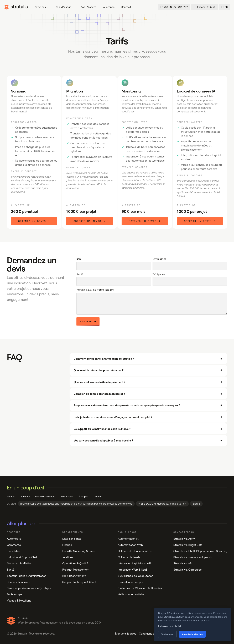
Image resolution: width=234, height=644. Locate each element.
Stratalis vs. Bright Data (188, 545)
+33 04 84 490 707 (174, 7)
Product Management (76, 570)
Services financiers (19, 582)
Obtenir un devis (34, 221)
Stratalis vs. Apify (184, 539)
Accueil (11, 496)
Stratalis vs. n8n (183, 563)
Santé (11, 570)
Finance (67, 545)
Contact (126, 7)
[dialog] (193, 625)
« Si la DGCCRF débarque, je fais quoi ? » (162, 504)
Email (80, 274)
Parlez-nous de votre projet (95, 290)
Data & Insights (72, 539)
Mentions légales (126, 634)
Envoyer (88, 321)
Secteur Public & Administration (27, 576)
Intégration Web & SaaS (133, 570)
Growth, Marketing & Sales (79, 551)
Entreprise (159, 259)
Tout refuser (167, 634)
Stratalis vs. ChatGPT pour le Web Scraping (200, 551)
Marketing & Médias (19, 563)
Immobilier (13, 551)
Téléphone (159, 274)
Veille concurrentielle (131, 594)
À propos (109, 7)
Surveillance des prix (131, 582)
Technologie (14, 594)
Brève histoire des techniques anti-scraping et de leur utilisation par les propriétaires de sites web (76, 504)
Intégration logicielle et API (134, 563)
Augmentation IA (128, 539)
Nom (79, 259)
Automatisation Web (130, 545)
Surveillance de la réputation (136, 576)
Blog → (196, 504)
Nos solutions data (45, 496)
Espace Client (204, 7)
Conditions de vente (151, 634)
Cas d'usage (65, 7)
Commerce (14, 545)
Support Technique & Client (79, 582)
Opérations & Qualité (75, 563)
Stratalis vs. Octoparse (188, 570)
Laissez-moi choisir (170, 626)
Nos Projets (89, 7)
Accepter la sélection (192, 634)
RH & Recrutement (74, 576)
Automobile (14, 539)
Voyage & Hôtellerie (19, 601)
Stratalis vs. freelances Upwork (193, 557)
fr (224, 7)
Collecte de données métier (135, 551)
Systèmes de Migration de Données (140, 588)
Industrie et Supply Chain (23, 557)
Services (42, 7)
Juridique (68, 557)
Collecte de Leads (129, 557)
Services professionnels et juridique (29, 588)
